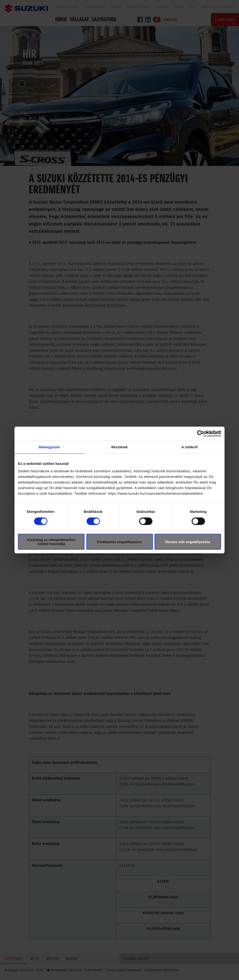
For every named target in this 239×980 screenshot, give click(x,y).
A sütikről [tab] (190, 447)
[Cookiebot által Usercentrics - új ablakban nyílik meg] (201, 434)
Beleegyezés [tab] (49, 447)
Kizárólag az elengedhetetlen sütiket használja (51, 542)
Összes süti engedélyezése (188, 542)
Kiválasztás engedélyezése (119, 542)
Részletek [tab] (119, 447)
